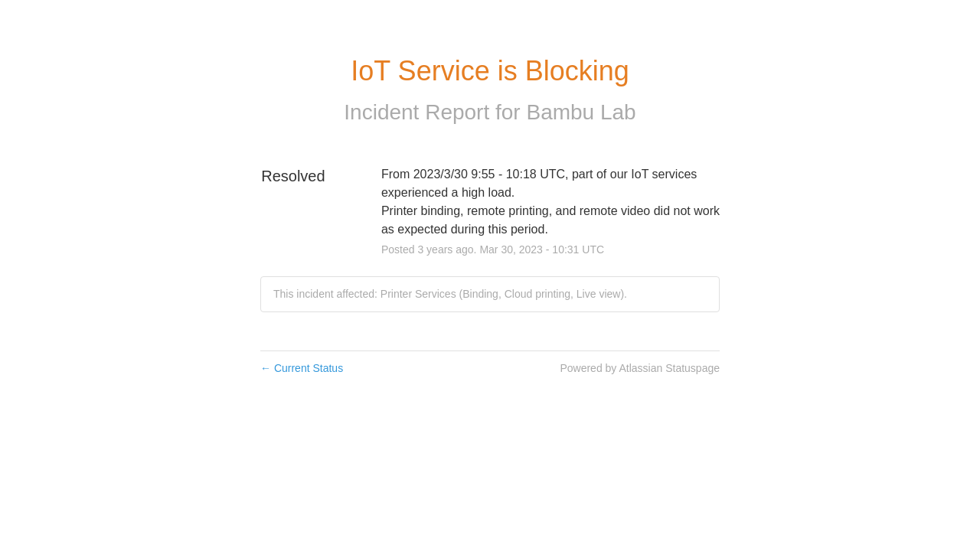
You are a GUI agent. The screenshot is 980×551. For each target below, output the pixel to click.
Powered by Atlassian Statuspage (640, 368)
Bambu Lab (581, 112)
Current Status (302, 368)
